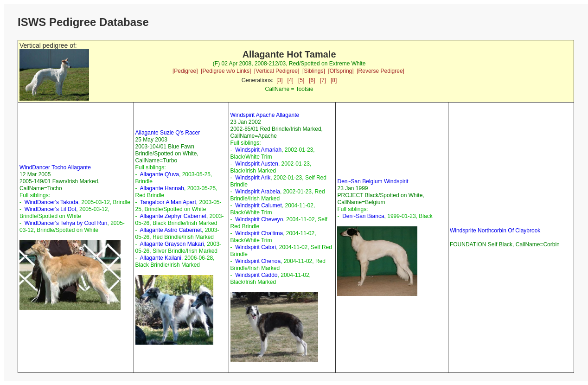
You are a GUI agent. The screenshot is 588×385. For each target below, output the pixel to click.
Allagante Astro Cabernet (171, 230)
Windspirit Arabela (258, 192)
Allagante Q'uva (160, 174)
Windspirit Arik (253, 178)
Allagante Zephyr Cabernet (173, 216)
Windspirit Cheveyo (259, 219)
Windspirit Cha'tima (259, 233)
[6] (312, 80)
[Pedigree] (185, 71)
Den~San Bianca (363, 216)
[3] (279, 80)
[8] (334, 80)
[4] (291, 80)
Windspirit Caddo (256, 275)
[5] (301, 80)
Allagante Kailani (161, 258)
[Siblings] (314, 71)
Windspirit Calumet (259, 205)
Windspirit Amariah (258, 150)
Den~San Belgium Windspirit (373, 181)
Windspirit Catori (256, 247)
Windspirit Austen (257, 164)
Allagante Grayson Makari (172, 244)
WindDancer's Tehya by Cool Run (66, 223)
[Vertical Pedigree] (277, 71)
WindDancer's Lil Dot (51, 209)
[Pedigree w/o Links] (226, 71)
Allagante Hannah (162, 188)
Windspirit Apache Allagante (265, 115)
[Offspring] (341, 71)
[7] (323, 80)
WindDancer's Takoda (51, 202)
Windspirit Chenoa (258, 261)
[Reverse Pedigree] (380, 71)
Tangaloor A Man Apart (168, 202)
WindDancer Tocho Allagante (55, 167)
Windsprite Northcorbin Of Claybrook (495, 231)
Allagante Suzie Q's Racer (168, 133)
